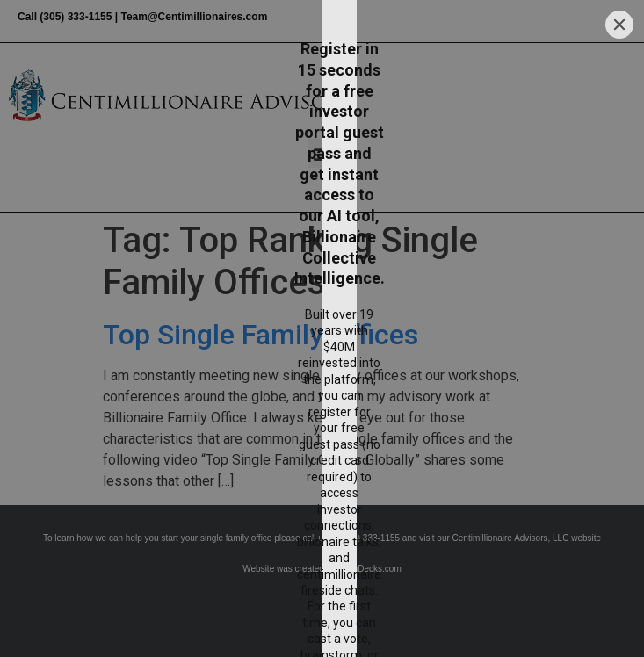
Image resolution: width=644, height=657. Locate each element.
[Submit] (484, 548)
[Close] (619, 90)
